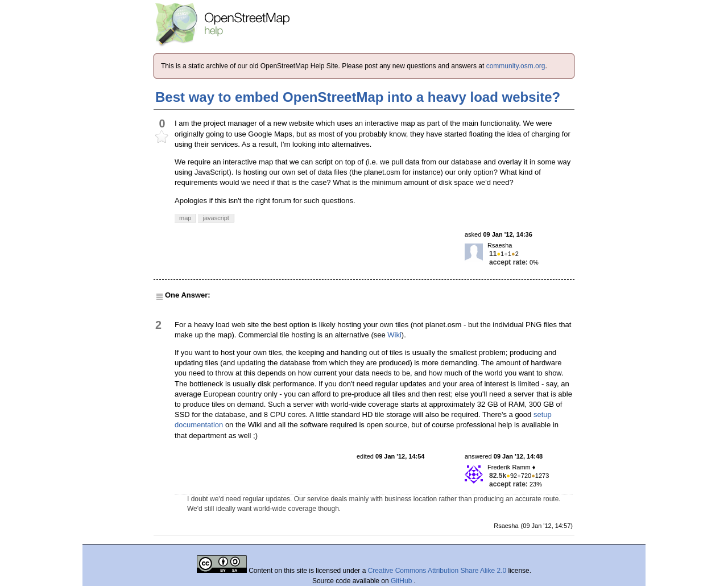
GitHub (402, 581)
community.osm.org (516, 66)
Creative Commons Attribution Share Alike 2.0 (437, 571)
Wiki (394, 335)
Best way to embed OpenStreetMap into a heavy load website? (358, 97)
